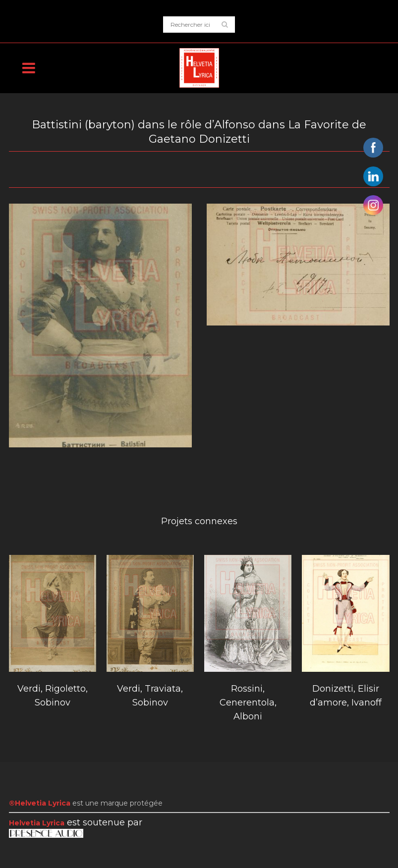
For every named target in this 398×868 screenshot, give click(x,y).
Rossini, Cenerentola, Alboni (248, 703)
